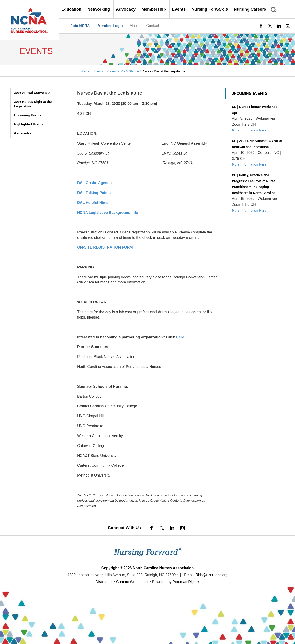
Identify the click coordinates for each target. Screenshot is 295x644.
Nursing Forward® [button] (210, 9)
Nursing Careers (250, 9)
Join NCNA (80, 26)
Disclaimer (104, 582)
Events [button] (179, 9)
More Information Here (249, 130)
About (135, 26)
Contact (153, 26)
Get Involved (24, 133)
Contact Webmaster (132, 582)
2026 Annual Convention (33, 93)
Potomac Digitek (186, 582)
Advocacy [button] (126, 9)
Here (180, 337)
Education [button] (72, 9)
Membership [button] (154, 9)
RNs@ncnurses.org (212, 575)
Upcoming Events (28, 115)
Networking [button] (99, 9)
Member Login (110, 26)
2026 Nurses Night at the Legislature (33, 104)
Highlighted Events (29, 124)
